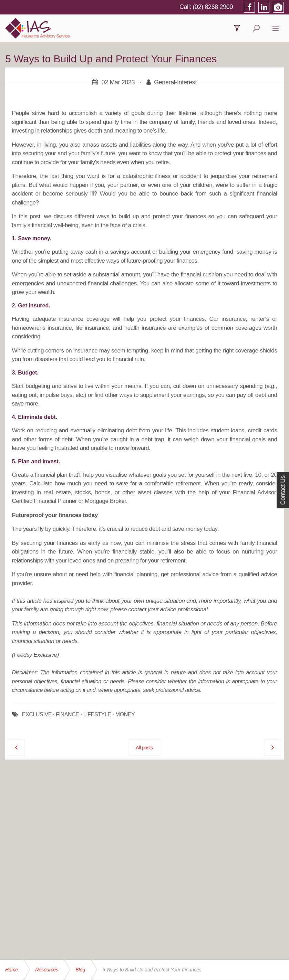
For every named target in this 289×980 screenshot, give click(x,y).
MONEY (125, 715)
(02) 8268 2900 (213, 7)
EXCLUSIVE (37, 715)
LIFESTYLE (97, 715)
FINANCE (67, 715)
